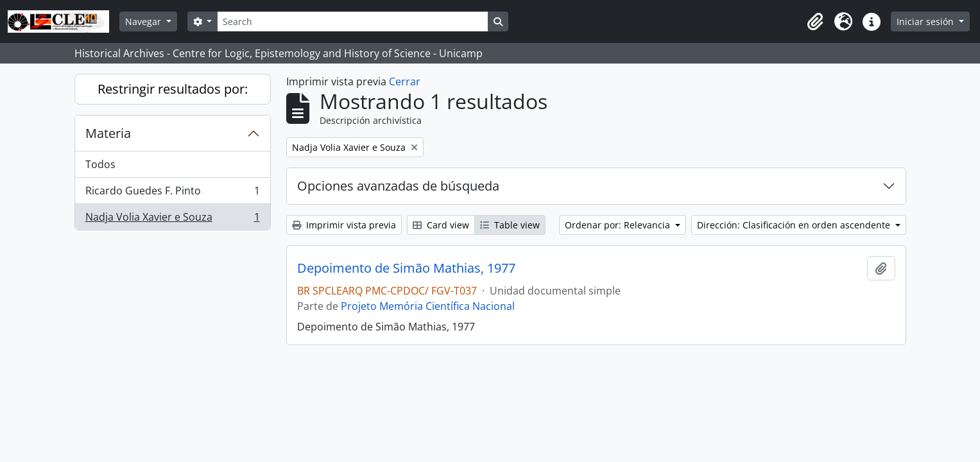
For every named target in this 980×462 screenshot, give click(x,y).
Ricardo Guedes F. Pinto (172, 193)
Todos (100, 164)
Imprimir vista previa (344, 225)
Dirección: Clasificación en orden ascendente (795, 225)
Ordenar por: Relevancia (619, 225)
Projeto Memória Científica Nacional (428, 306)
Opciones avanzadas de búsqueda (398, 186)
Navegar (144, 21)
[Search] (352, 21)
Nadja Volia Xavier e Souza (172, 219)
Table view (510, 225)
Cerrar (405, 81)
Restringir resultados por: (173, 89)
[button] (815, 22)
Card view (441, 225)
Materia (108, 133)
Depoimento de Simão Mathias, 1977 (406, 268)
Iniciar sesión (926, 21)
